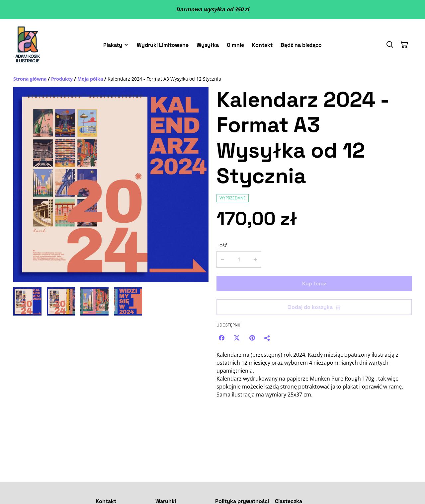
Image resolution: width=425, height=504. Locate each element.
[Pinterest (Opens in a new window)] (252, 338)
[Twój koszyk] (404, 45)
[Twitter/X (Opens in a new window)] (237, 338)
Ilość (222, 246)
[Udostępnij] (267, 338)
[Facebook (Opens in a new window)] (221, 338)
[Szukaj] (390, 45)
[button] (27, 301)
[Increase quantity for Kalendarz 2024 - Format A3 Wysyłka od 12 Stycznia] (256, 259)
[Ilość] (239, 259)
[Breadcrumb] (212, 79)
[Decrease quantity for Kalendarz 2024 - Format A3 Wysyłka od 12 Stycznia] (222, 259)
